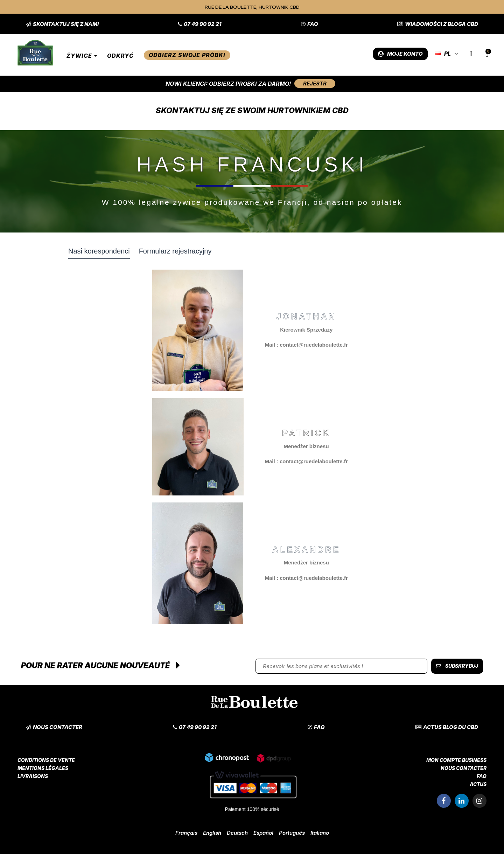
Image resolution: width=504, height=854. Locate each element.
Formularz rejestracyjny (175, 251)
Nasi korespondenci (99, 251)
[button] (62, 24)
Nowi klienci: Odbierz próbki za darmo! (228, 84)
